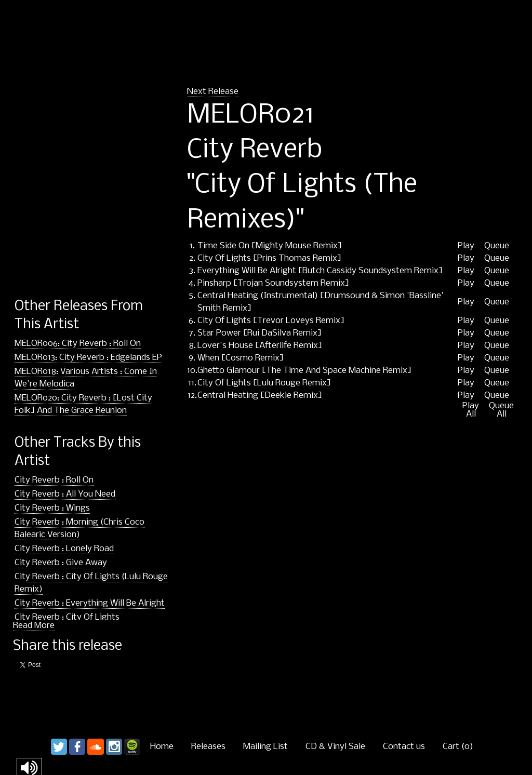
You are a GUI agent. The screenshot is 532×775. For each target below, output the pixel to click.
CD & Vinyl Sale (335, 747)
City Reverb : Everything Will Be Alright (90, 603)
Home (162, 747)
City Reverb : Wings (52, 508)
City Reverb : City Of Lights (67, 617)
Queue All (501, 410)
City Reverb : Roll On (54, 480)
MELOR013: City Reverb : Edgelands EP (88, 358)
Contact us (404, 747)
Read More (34, 626)
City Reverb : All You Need (65, 494)
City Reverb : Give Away (61, 563)
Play (466, 246)
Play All (471, 410)
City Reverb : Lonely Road (64, 549)
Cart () (458, 747)
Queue (497, 246)
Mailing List (265, 747)
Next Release (213, 92)
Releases (208, 747)
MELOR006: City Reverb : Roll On (78, 344)
